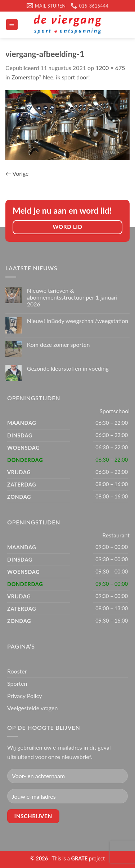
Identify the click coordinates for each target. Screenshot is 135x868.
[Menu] (12, 25)
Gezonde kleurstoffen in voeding (68, 368)
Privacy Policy (25, 696)
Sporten (17, 683)
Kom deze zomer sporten (58, 344)
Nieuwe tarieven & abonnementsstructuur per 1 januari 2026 (72, 297)
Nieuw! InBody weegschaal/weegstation (78, 321)
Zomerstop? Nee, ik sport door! (51, 77)
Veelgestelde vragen (32, 708)
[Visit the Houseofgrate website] (80, 858)
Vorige (17, 173)
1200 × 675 (110, 68)
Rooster (17, 671)
